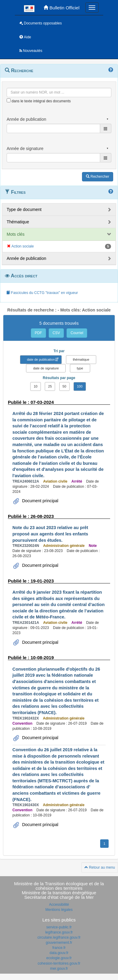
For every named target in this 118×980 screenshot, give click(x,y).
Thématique (18, 222)
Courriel (77, 333)
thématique (81, 359)
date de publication (41, 359)
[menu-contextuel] (9, 100)
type (80, 368)
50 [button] (64, 386)
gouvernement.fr (59, 943)
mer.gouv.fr (59, 969)
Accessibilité (59, 905)
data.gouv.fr (59, 953)
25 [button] (50, 386)
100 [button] (80, 386)
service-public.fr (59, 927)
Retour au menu (100, 867)
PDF (38, 333)
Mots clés (16, 234)
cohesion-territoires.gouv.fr (59, 963)
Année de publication (26, 258)
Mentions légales (59, 910)
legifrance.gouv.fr (59, 932)
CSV (56, 333)
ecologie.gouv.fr (59, 958)
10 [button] (35, 386)
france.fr (59, 948)
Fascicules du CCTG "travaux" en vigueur (42, 293)
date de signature (46, 368)
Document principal (40, 501)
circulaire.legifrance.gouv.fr (59, 937)
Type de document (24, 209)
